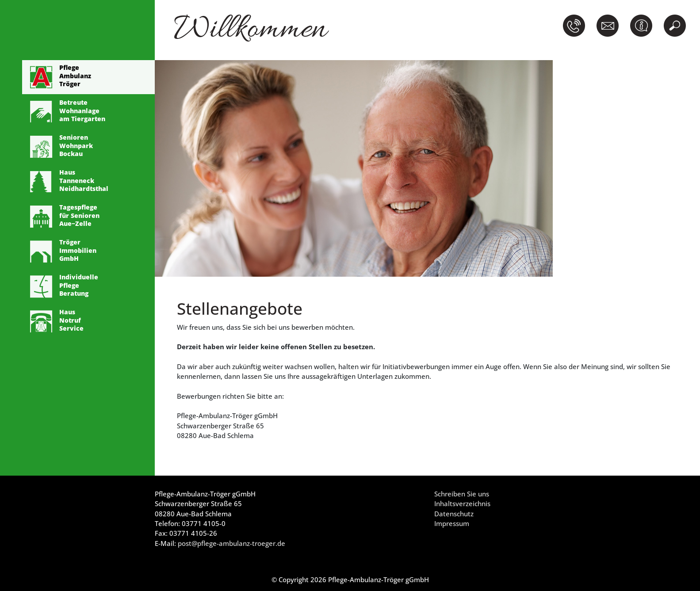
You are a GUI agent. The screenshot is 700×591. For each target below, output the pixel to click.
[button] (576, 26)
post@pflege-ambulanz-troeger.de (231, 543)
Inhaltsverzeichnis (462, 503)
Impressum (452, 523)
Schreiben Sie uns (462, 494)
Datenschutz (454, 514)
